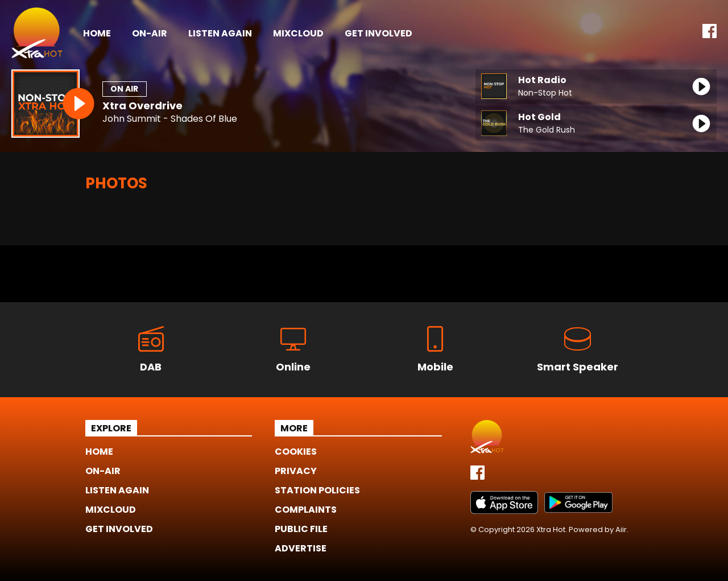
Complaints (306, 510)
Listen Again (220, 33)
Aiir (621, 530)
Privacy (296, 471)
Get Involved (379, 33)
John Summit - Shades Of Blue (170, 119)
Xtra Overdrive (142, 106)
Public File (301, 529)
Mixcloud (298, 33)
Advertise (301, 548)
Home (97, 33)
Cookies (296, 452)
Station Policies (317, 490)
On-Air (150, 33)
